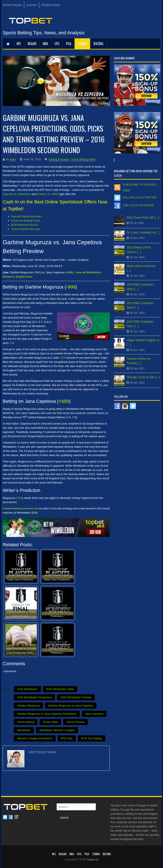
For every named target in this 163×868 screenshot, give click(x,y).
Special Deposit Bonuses (26, 216)
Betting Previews (59, 159)
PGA (69, 44)
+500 (63, 358)
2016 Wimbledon (27, 689)
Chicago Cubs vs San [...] (143, 377)
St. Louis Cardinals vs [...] (143, 232)
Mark (13, 159)
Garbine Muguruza (28, 706)
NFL (19, 44)
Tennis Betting (26, 722)
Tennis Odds (50, 722)
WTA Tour (67, 738)
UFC (57, 44)
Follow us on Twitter (140, 197)
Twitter (5, 817)
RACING (98, 44)
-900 (19, 498)
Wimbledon (24, 730)
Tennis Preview (75, 722)
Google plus (16, 817)
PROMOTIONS (51, 5)
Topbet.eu (93, 859)
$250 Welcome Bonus (25, 225)
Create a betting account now (21, 508)
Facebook (11, 817)
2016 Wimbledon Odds (60, 689)
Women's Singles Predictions (35, 738)
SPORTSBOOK (12, 5)
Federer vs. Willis (48, 194)
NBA (45, 44)
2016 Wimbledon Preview (76, 697)
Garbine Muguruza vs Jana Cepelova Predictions (47, 714)
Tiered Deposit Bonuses (26, 229)
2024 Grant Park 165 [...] (143, 218)
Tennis (82, 44)
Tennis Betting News (83, 159)
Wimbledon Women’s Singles (57, 730)
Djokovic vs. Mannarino (17, 194)
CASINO (32, 5)
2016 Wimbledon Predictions (34, 697)
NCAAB (32, 44)
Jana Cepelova (94, 714)
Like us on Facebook (138, 205)
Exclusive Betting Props (26, 221)
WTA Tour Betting (92, 738)
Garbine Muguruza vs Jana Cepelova (71, 706)
